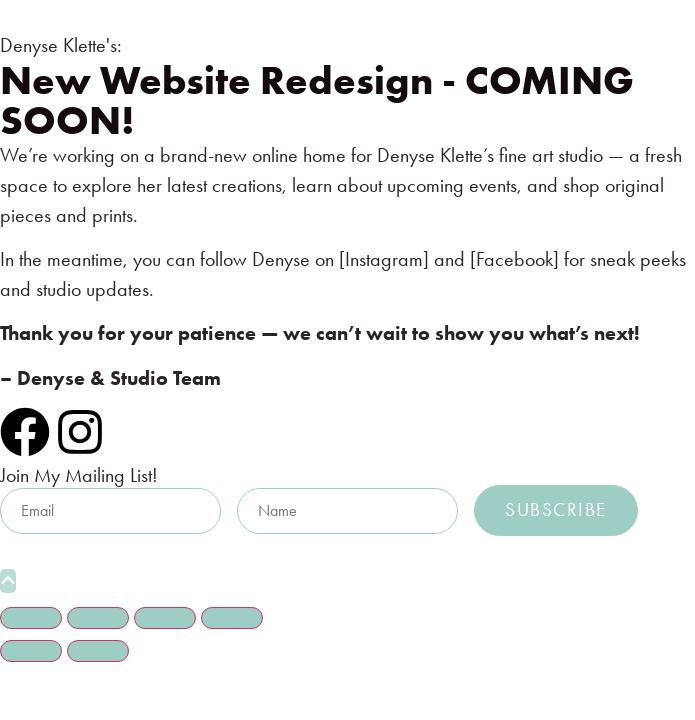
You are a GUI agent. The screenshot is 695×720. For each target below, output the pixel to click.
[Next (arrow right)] (98, 651)
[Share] (165, 618)
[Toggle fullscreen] (98, 618)
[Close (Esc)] (232, 618)
